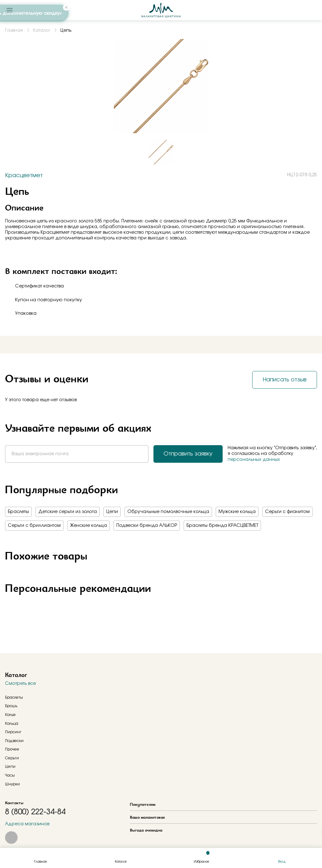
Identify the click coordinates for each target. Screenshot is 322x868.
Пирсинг (13, 732)
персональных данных (254, 460)
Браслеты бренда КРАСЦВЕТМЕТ (222, 526)
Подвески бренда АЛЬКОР (147, 526)
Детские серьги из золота (68, 512)
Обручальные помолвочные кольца (168, 512)
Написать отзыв (285, 380)
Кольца (12, 723)
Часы (10, 775)
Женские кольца (89, 526)
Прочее (12, 749)
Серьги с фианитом (287, 512)
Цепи (112, 512)
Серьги (12, 758)
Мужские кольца (237, 512)
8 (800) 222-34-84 (35, 812)
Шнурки (12, 784)
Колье (10, 715)
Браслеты (18, 512)
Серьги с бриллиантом (34, 526)
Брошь (11, 706)
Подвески (14, 741)
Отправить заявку (188, 454)
